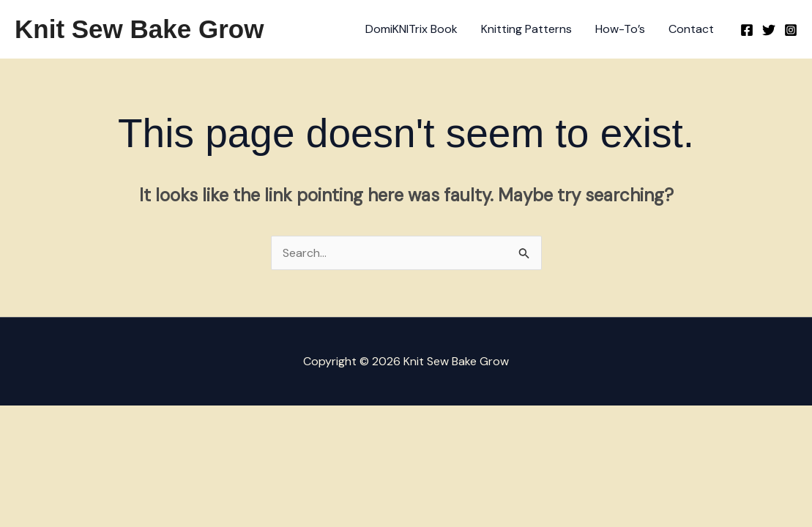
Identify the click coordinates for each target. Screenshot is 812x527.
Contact (691, 29)
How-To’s (620, 29)
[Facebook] (747, 30)
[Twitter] (769, 30)
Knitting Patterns (526, 29)
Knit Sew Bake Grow (139, 29)
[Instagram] (791, 30)
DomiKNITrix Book (411, 29)
